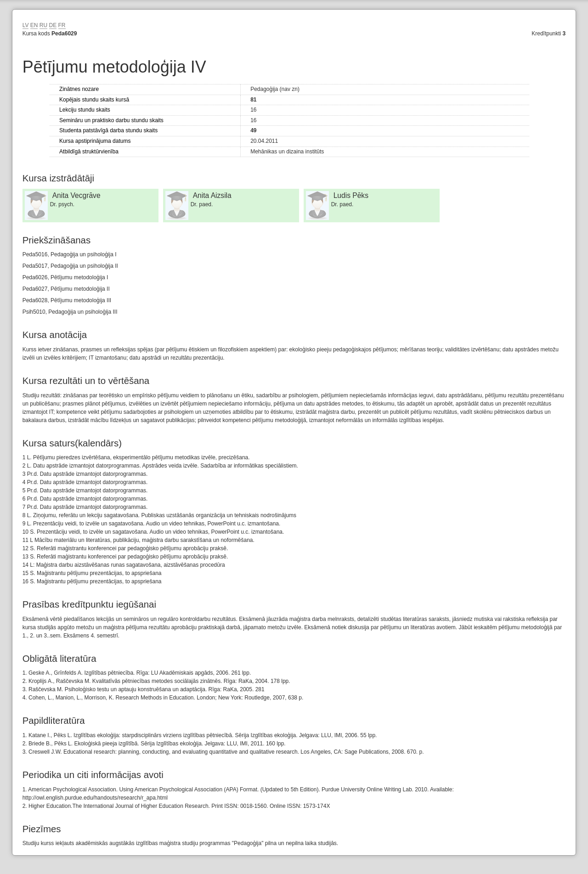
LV (26, 25)
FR (62, 25)
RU (43, 25)
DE (53, 25)
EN (34, 25)
